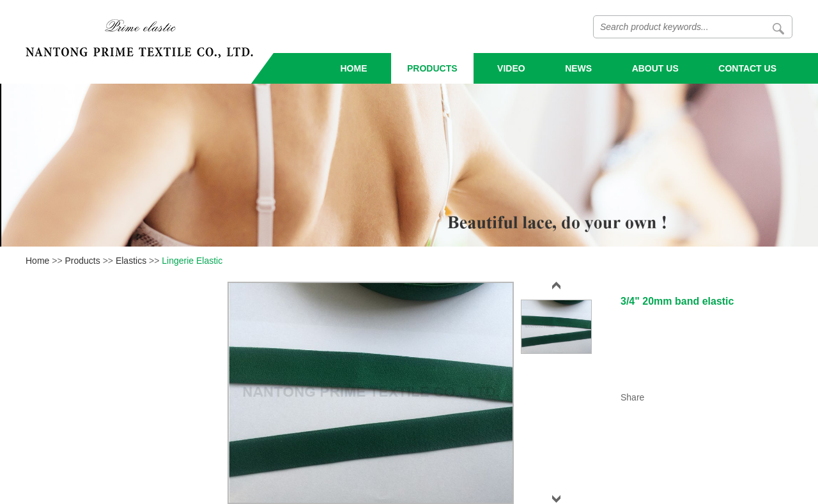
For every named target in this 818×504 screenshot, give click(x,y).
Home (354, 68)
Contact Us (747, 68)
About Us (655, 68)
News (578, 68)
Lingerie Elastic (192, 261)
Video (511, 68)
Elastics (131, 261)
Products (432, 68)
